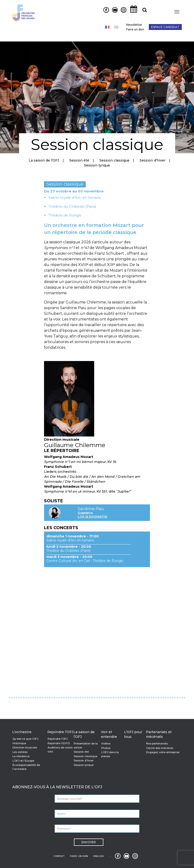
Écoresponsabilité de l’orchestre (26, 767)
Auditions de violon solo (60, 750)
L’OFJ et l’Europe (23, 761)
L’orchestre (22, 732)
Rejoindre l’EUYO (59, 743)
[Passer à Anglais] (116, 27)
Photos (106, 748)
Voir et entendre (109, 734)
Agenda (132, 12)
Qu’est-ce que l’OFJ (25, 739)
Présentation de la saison (86, 745)
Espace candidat (165, 27)
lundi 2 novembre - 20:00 (69, 547)
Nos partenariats (157, 743)
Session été (79, 160)
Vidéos (106, 743)
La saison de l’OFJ (44, 160)
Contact (59, 856)
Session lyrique (97, 165)
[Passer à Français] (107, 27)
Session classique (114, 160)
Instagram (123, 12)
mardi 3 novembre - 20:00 (69, 557)
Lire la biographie (93, 516)
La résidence (21, 756)
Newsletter (134, 25)
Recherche (143, 12)
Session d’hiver (153, 160)
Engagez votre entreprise (163, 752)
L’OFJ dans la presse (110, 754)
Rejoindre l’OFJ (60, 732)
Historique (19, 743)
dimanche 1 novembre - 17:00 (73, 536)
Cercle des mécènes (160, 748)
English (99, 856)
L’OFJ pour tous (133, 734)
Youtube (113, 12)
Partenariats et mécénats (159, 734)
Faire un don (135, 29)
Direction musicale (25, 748)
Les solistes (20, 752)
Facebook (104, 12)
